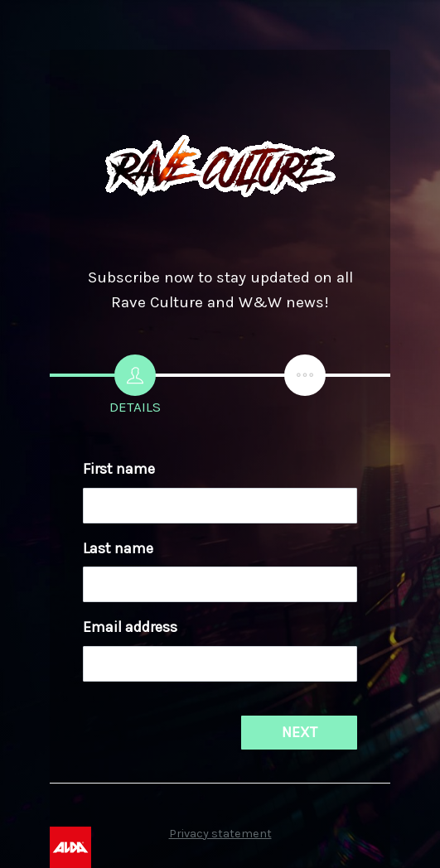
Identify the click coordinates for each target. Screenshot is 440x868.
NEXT (300, 732)
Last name (118, 548)
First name (119, 469)
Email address (130, 627)
